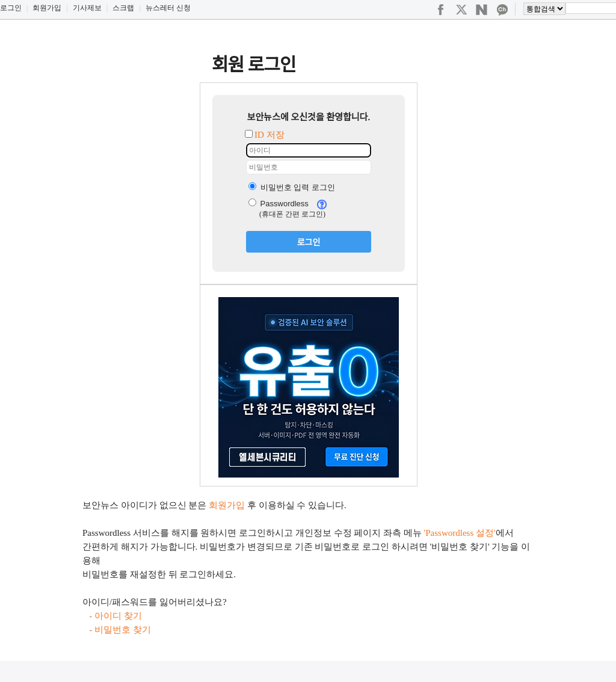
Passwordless (279, 204)
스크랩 (123, 8)
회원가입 (47, 8)
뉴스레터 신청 (168, 8)
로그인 (11, 8)
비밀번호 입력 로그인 (292, 187)
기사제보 (87, 8)
